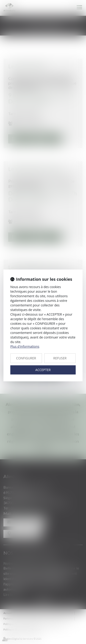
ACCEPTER (43, 370)
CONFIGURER (26, 358)
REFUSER (60, 358)
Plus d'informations (25, 346)
